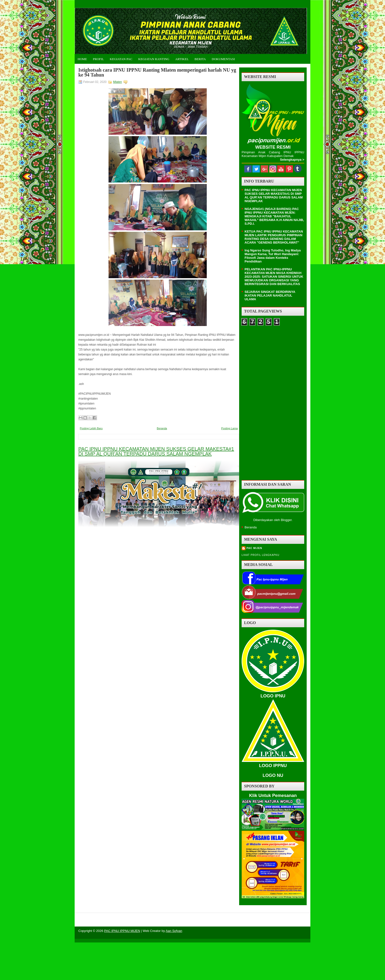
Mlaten (117, 82)
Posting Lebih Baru (91, 428)
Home (82, 59)
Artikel (182, 59)
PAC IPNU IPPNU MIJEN (122, 931)
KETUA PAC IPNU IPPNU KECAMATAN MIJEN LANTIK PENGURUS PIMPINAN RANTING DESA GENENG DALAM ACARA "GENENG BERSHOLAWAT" (274, 237)
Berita (200, 59)
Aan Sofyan (174, 931)
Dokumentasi (223, 59)
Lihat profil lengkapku (261, 555)
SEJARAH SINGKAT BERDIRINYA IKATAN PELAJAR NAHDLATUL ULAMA (270, 295)
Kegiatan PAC (121, 59)
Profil (98, 59)
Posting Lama (229, 428)
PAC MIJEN (254, 548)
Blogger (286, 520)
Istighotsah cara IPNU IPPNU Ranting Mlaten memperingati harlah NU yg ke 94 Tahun (157, 72)
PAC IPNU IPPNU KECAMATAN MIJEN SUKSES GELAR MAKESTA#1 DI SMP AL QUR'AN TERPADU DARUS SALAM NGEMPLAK (156, 451)
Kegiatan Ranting (154, 59)
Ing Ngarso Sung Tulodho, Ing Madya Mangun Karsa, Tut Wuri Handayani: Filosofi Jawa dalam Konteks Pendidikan (273, 256)
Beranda (162, 428)
